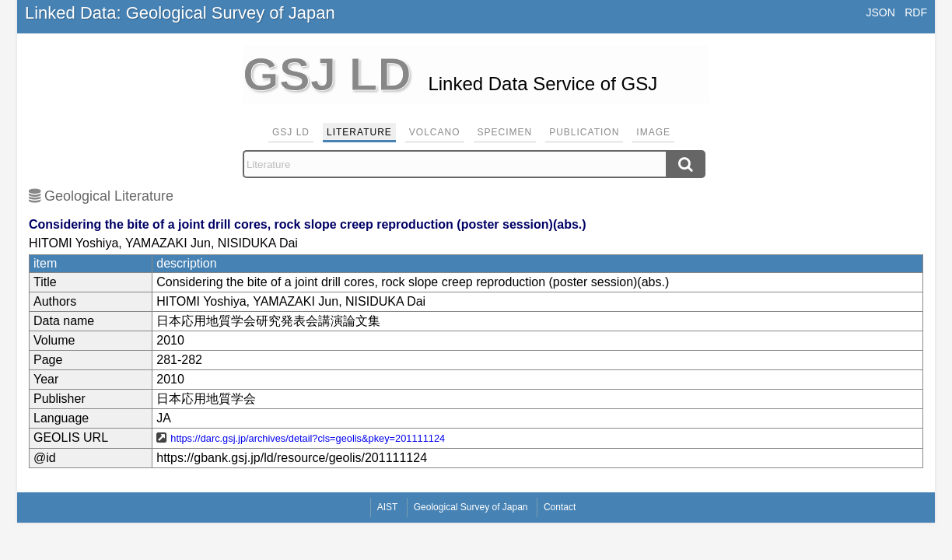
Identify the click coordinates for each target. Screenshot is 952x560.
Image (653, 132)
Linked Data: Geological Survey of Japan (180, 13)
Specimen (505, 132)
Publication (584, 132)
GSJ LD (291, 132)
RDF (916, 12)
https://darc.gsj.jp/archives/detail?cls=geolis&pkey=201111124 (308, 438)
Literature (359, 132)
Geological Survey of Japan (471, 507)
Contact (560, 507)
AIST (388, 507)
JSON (880, 12)
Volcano (435, 132)
